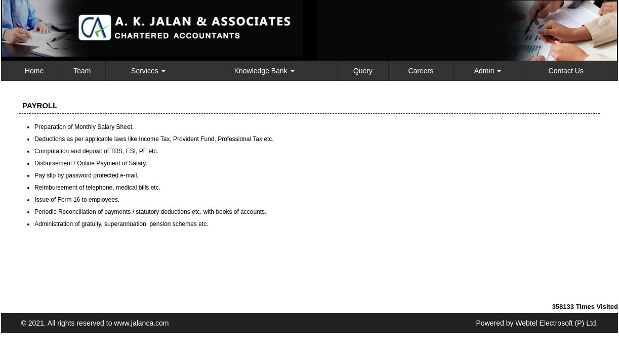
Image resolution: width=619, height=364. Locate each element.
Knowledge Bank (264, 71)
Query (363, 71)
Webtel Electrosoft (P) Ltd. (556, 323)
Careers (421, 71)
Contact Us (566, 71)
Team (82, 71)
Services (148, 71)
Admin (488, 71)
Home (34, 71)
